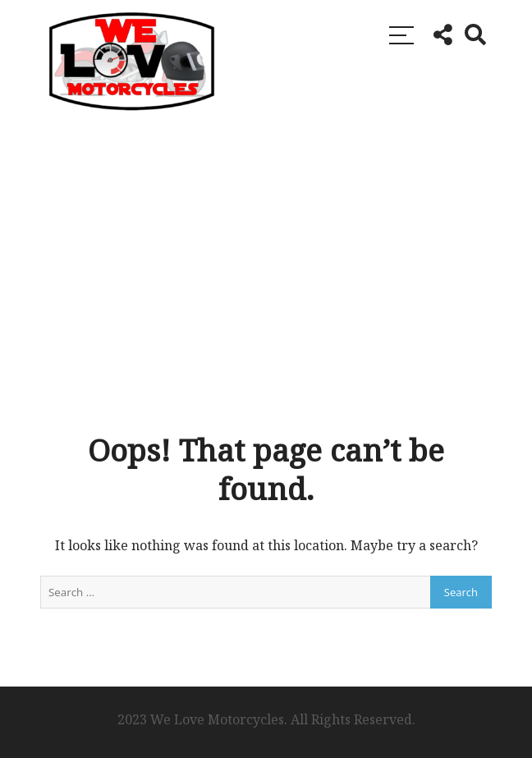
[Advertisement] (266, 267)
